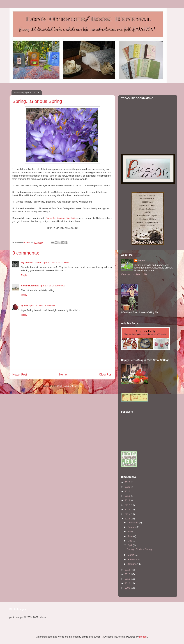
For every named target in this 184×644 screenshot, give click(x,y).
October (132, 527)
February (133, 559)
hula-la (142, 260)
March (131, 555)
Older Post (106, 375)
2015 (128, 514)
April (130, 545)
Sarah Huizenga (30, 286)
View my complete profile (134, 274)
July (130, 532)
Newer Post (20, 375)
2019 (128, 496)
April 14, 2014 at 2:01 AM (42, 306)
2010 (128, 583)
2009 (128, 588)
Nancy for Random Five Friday (62, 218)
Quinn (24, 306)
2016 (128, 509)
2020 (128, 491)
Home (63, 375)
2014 (128, 519)
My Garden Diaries (31, 262)
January (132, 564)
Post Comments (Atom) (69, 386)
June (130, 536)
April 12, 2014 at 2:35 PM (56, 262)
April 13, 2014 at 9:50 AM (53, 286)
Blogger (143, 637)
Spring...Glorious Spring (139, 549)
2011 (128, 579)
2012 (128, 574)
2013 (128, 570)
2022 (128, 482)
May (130, 541)
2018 (128, 500)
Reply (24, 275)
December (133, 523)
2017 (128, 505)
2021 (128, 487)
